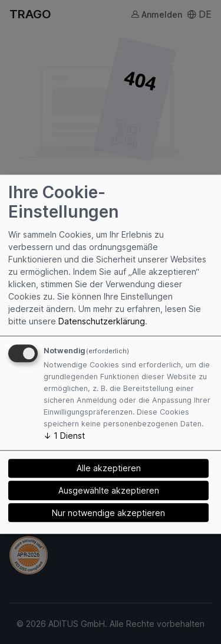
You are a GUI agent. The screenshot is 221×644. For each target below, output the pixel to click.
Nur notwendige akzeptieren (108, 513)
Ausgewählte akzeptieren (109, 490)
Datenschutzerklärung (102, 321)
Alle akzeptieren (109, 469)
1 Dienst (64, 436)
